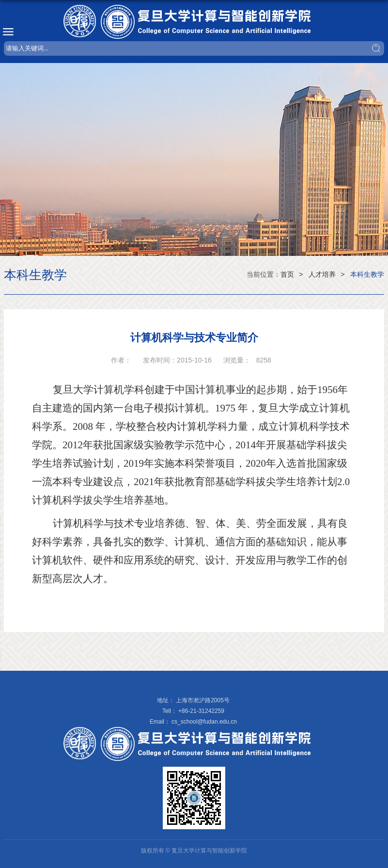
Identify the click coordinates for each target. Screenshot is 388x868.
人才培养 (322, 274)
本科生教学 (367, 274)
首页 (287, 274)
